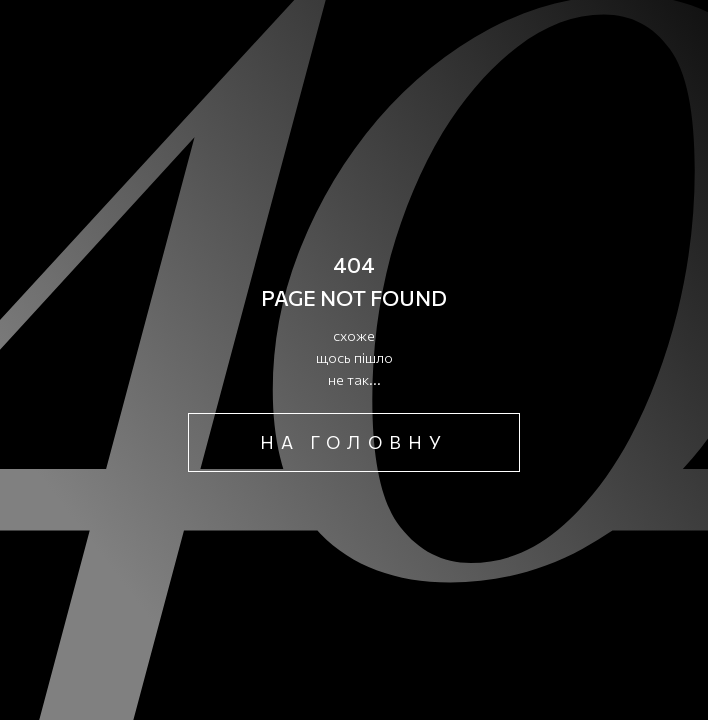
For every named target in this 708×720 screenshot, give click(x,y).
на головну (354, 442)
